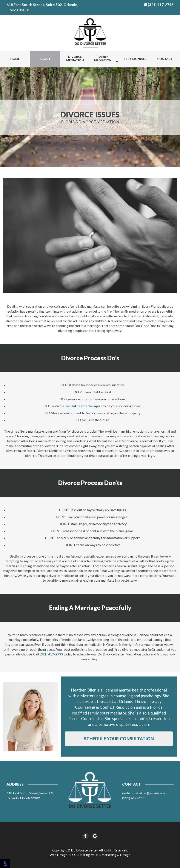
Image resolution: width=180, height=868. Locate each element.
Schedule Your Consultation (119, 739)
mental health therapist (83, 406)
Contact (165, 59)
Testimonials (135, 59)
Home (15, 59)
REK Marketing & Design (112, 855)
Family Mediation (103, 58)
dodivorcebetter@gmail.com (143, 793)
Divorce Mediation (75, 58)
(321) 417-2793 (159, 5)
